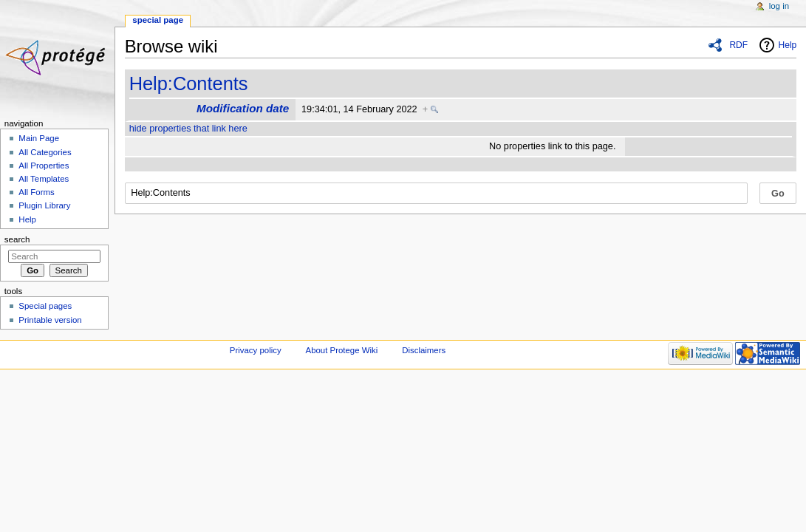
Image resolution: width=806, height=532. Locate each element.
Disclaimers (424, 350)
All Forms (36, 192)
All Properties (44, 166)
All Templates (44, 179)
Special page (158, 20)
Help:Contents (189, 83)
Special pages (45, 306)
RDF (738, 45)
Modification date (243, 108)
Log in (779, 6)
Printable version (50, 320)
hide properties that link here (188, 129)
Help (788, 45)
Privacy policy (256, 350)
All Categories (45, 152)
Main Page (39, 138)
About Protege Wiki (342, 350)
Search (17, 239)
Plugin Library (44, 205)
